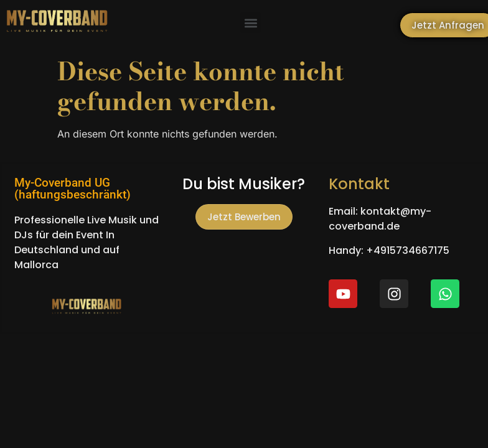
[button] (251, 23)
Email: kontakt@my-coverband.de (380, 219)
